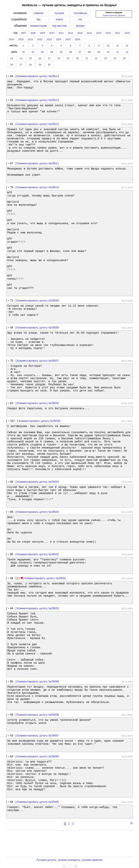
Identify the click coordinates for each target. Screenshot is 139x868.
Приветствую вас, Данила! (114, 15)
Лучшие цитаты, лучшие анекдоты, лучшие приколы (70, 860)
